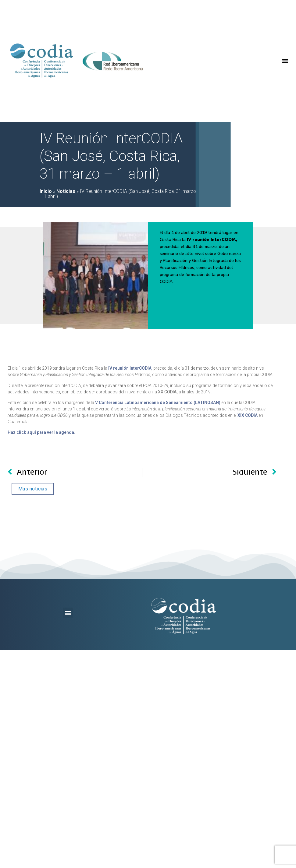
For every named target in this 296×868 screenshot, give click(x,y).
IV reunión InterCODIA (130, 368)
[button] (285, 61)
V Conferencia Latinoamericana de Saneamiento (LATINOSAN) (158, 403)
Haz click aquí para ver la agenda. (41, 432)
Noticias (66, 191)
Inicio (46, 191)
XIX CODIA (248, 415)
